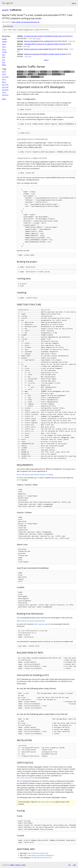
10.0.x (4, 44)
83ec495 (20, 41)
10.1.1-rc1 (5, 85)
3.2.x (4, 60)
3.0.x (4, 57)
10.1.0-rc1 (5, 95)
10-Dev (4, 42)
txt (69, 865)
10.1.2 (4, 74)
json (74, 865)
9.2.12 (4, 82)
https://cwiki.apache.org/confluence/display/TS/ (39, 855)
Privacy (18, 865)
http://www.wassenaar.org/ (26, 778)
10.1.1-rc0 (5, 87)
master (4, 39)
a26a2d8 (20, 54)
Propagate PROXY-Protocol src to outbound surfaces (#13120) (45, 44)
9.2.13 (4, 72)
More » (46, 60)
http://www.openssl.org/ (46, 802)
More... (4, 65)
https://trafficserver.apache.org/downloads (31, 621)
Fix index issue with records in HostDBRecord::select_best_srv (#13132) (47, 36)
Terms (23, 865)
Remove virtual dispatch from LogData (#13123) (40, 41)
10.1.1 (4, 79)
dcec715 (20, 49)
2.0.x (4, 55)
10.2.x (4, 49)
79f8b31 (20, 36)
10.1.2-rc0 (5, 77)
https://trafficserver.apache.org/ (38, 853)
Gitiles (12, 865)
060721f (20, 44)
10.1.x (4, 47)
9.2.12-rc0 (5, 90)
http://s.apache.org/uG (41, 624)
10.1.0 (4, 92)
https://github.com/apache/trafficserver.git (26, 22)
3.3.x (4, 62)
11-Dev (4, 52)
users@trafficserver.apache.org (41, 858)
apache (5, 10)
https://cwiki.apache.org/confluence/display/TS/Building (35, 475)
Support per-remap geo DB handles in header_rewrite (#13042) (45, 54)
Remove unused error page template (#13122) (39, 49)
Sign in (74, 3)
